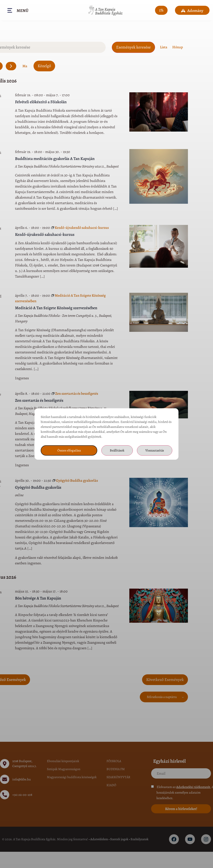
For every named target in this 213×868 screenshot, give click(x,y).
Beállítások (117, 450)
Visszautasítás (155, 450)
